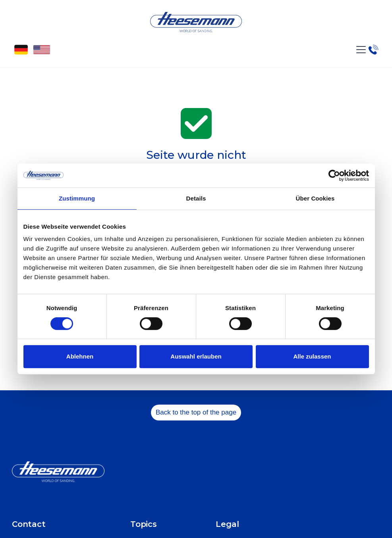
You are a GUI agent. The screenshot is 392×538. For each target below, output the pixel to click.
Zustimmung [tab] (77, 198)
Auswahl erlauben (196, 356)
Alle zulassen (312, 356)
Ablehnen (80, 356)
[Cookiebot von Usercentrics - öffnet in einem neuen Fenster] (334, 175)
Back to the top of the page (196, 412)
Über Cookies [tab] (315, 198)
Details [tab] (196, 198)
